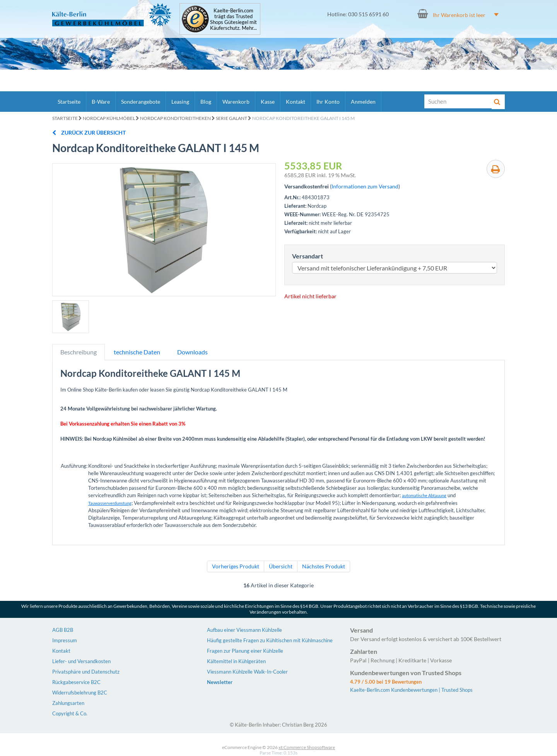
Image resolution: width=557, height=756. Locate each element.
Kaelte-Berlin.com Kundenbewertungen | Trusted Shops (411, 690)
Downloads (192, 352)
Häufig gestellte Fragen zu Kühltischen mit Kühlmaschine (270, 640)
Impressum (65, 640)
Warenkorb (236, 102)
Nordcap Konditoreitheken (175, 118)
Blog (206, 102)
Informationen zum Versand (365, 186)
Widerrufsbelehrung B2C (80, 693)
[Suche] (458, 101)
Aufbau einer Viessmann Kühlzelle (244, 630)
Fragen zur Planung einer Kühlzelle (245, 651)
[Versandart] (395, 268)
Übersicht (281, 566)
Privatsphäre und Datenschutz (86, 672)
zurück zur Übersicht (89, 133)
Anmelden (363, 102)
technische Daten (137, 352)
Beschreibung (79, 352)
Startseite (69, 102)
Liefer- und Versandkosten (81, 661)
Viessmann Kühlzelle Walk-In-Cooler (247, 672)
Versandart (308, 256)
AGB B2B (63, 630)
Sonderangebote (141, 102)
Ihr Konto (328, 102)
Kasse (268, 102)
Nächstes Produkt (324, 566)
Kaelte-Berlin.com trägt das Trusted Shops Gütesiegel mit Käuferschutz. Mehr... (233, 19)
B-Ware (101, 102)
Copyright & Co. (70, 713)
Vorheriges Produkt (236, 566)
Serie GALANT (232, 118)
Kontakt (296, 102)
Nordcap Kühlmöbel (109, 118)
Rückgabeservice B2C (76, 682)
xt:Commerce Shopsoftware (307, 747)
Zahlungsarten (68, 703)
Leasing (180, 102)
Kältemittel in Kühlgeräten (236, 661)
